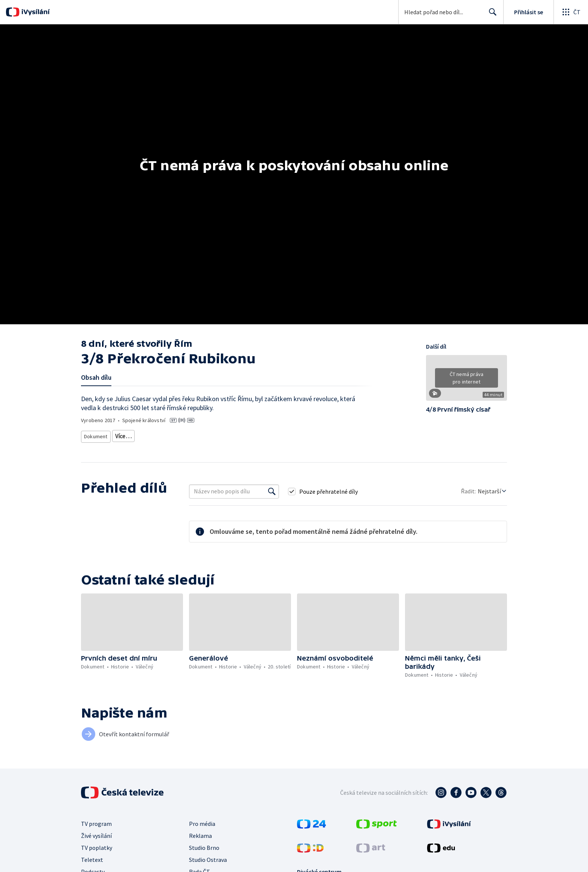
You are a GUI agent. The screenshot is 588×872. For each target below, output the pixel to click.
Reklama (200, 833)
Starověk (239, 435)
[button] (466, 381)
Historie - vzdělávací (323, 435)
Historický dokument (173, 435)
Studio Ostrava (208, 857)
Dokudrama (129, 435)
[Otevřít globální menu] (571, 12)
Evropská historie (275, 435)
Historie (212, 435)
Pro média (202, 821)
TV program (96, 821)
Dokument (96, 435)
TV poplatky (97, 845)
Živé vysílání (96, 833)
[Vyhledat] (272, 488)
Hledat (491, 15)
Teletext (92, 857)
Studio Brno (204, 845)
